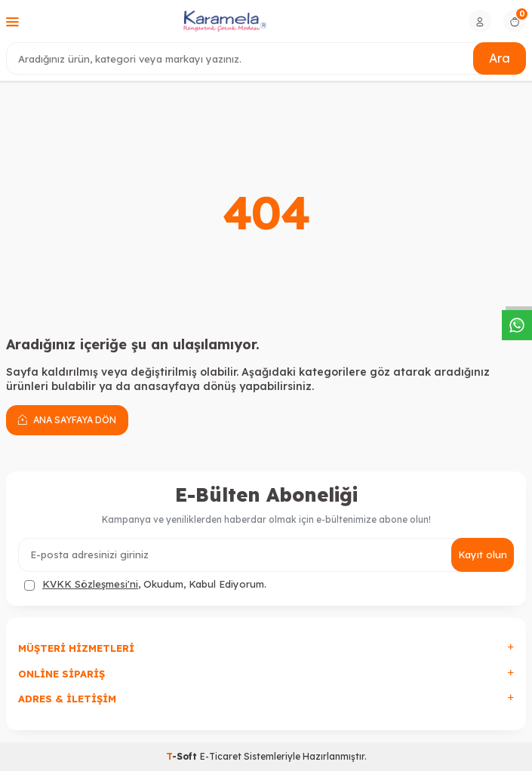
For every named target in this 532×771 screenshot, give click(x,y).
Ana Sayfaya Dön (67, 419)
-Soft (183, 756)
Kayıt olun (483, 554)
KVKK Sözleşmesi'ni (90, 584)
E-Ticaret (221, 756)
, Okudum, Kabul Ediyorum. (145, 584)
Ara (500, 58)
